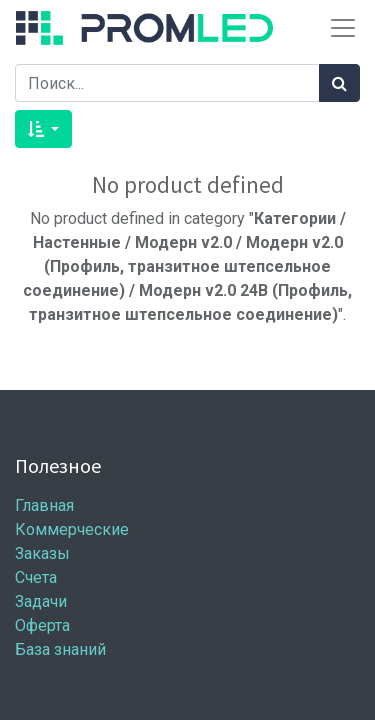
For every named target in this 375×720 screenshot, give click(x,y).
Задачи (41, 601)
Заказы (42, 553)
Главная (44, 505)
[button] (43, 129)
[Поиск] (339, 83)
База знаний (60, 649)
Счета (36, 577)
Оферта (42, 625)
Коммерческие (72, 529)
